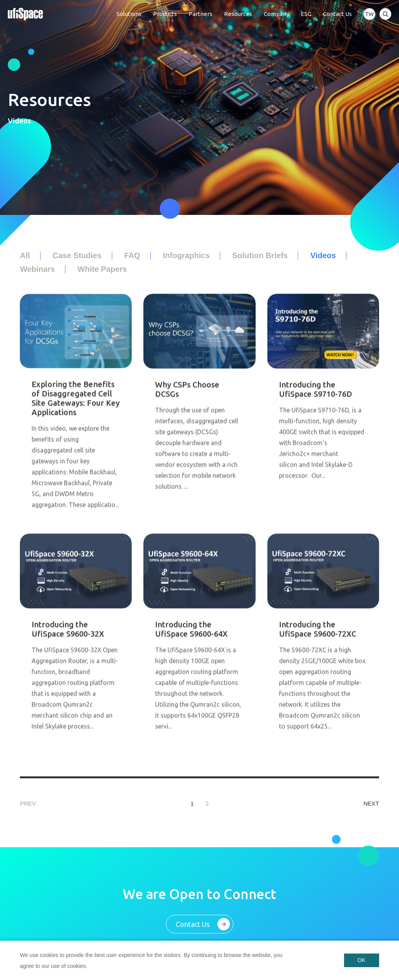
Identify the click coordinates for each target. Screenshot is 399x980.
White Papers (102, 269)
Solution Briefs (260, 255)
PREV (28, 803)
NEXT (371, 803)
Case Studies (77, 255)
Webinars (37, 269)
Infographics (186, 255)
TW (369, 14)
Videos (323, 255)
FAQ (132, 255)
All (25, 255)
